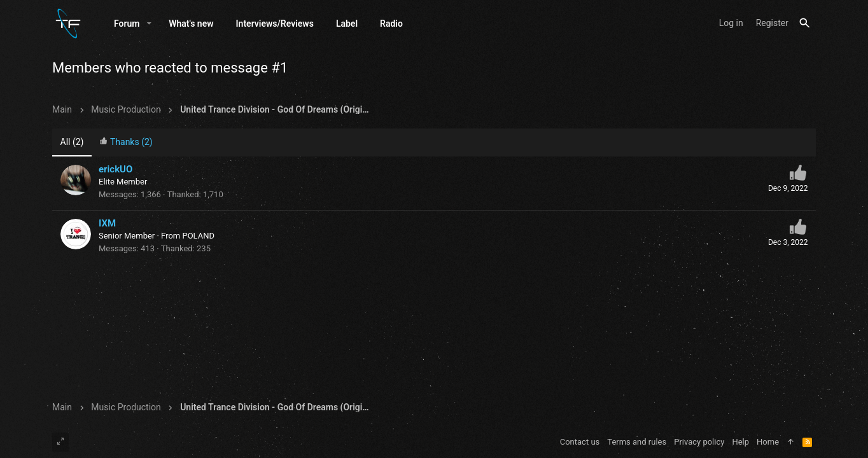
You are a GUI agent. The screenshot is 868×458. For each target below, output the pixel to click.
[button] (149, 24)
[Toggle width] (60, 442)
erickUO (115, 169)
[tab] (126, 143)
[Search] (805, 23)
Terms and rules (637, 442)
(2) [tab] (72, 142)
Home (768, 442)
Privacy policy (699, 442)
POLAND (198, 236)
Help (740, 442)
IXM (107, 223)
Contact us (580, 442)
